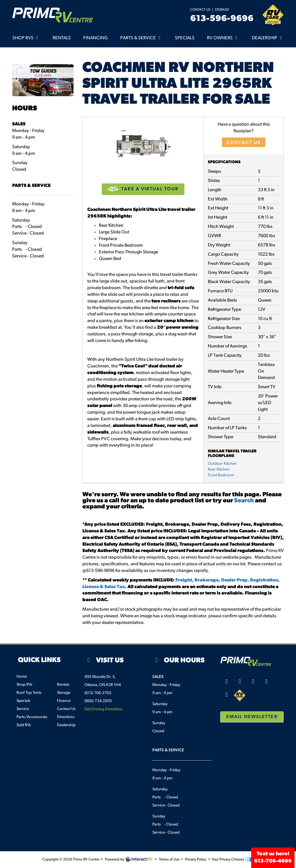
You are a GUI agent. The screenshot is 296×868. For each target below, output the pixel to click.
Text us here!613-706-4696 (273, 858)
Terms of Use (169, 859)
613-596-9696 (222, 19)
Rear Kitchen (219, 470)
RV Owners (223, 38)
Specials (185, 38)
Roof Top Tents (29, 693)
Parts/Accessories (32, 717)
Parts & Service (141, 38)
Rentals (62, 38)
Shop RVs (26, 38)
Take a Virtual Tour (143, 189)
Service (23, 709)
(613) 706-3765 (98, 693)
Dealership (268, 38)
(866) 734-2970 (98, 701)
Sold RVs (24, 725)
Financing (96, 38)
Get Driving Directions (103, 709)
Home (22, 677)
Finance (64, 701)
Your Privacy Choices (233, 859)
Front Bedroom (221, 475)
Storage (222, 10)
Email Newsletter (252, 717)
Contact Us (200, 10)
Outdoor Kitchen (222, 464)
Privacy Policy (196, 859)
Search (244, 501)
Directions (66, 717)
